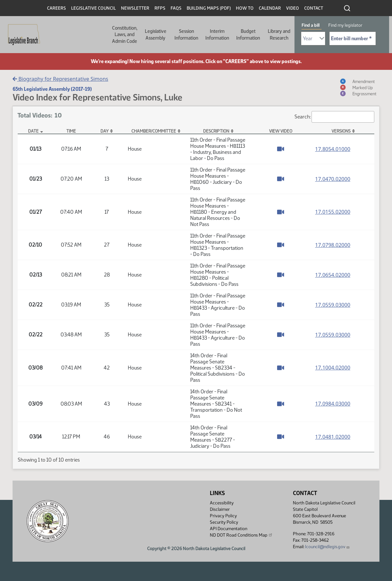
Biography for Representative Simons (60, 79)
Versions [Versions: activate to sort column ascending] (341, 131)
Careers (56, 8)
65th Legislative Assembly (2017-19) (52, 89)
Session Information (186, 34)
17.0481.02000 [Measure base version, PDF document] (333, 437)
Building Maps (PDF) (209, 8)
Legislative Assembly (156, 34)
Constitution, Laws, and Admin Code (125, 35)
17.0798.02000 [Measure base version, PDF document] (333, 245)
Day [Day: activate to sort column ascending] (104, 131)
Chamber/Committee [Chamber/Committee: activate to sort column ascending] (154, 131)
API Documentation (229, 529)
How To (245, 8)
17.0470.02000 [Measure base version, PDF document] (333, 179)
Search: (334, 117)
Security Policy (224, 522)
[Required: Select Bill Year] (313, 38)
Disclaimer (220, 509)
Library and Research (279, 34)
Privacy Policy (223, 516)
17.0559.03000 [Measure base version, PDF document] (333, 305)
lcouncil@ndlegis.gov (327, 547)
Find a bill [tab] (311, 25)
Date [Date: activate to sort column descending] (33, 131)
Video (293, 8)
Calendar (270, 8)
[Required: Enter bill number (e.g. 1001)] (353, 38)
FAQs (176, 8)
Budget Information (248, 34)
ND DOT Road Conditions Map (241, 535)
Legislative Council (93, 8)
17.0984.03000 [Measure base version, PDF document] (333, 404)
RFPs (160, 8)
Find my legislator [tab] (345, 25)
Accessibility (222, 503)
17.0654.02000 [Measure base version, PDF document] (333, 275)
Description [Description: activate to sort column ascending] (216, 131)
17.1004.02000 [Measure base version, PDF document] (333, 368)
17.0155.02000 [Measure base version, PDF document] (333, 212)
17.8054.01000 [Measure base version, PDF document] (333, 149)
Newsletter (135, 8)
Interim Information (217, 34)
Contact (314, 8)
